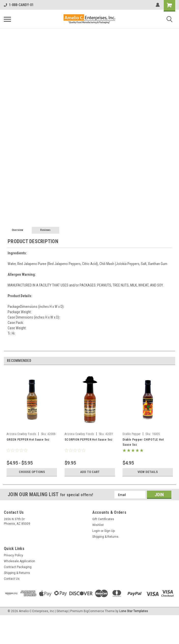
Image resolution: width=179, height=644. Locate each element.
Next (171, 361)
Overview (17, 230)
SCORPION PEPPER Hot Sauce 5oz (88, 440)
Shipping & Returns (105, 537)
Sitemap (62, 611)
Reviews (45, 230)
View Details (148, 472)
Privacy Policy (13, 555)
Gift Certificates (103, 519)
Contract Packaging (18, 567)
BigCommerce (94, 611)
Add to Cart (90, 472)
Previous (164, 361)
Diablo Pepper (132, 434)
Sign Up (109, 531)
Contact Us (12, 579)
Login (96, 531)
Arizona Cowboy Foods (21, 434)
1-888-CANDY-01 (19, 5)
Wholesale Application (19, 561)
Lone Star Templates (134, 611)
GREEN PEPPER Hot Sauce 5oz (28, 440)
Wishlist (98, 525)
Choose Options (32, 472)
